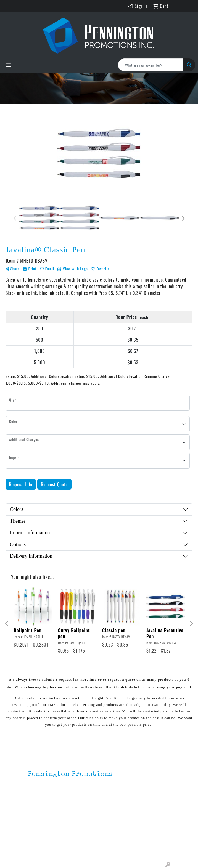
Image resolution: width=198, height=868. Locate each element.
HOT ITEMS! (76, 848)
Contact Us (39, 841)
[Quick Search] (151, 65)
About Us (37, 833)
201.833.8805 (41, 805)
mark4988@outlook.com (52, 811)
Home (33, 826)
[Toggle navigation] (9, 65)
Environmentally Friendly (80, 837)
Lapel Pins (75, 826)
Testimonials (40, 849)
